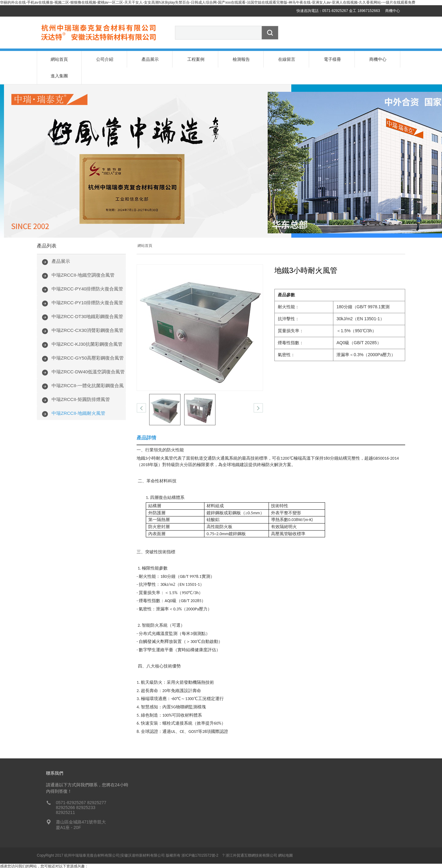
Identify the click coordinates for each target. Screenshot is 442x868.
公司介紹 (105, 59)
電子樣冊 (332, 59)
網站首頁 (59, 59)
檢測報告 (241, 59)
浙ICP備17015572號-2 (200, 839)
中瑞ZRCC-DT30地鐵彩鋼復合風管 (87, 300)
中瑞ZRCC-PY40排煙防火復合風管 (87, 272)
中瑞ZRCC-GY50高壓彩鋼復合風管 (88, 341)
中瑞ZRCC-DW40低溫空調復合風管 (88, 355)
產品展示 (150, 59)
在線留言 (287, 59)
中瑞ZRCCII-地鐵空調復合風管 (83, 258)
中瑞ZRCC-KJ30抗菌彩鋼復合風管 (87, 327)
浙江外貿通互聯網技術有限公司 (251, 839)
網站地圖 (285, 839)
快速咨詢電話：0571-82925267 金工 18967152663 (338, 11)
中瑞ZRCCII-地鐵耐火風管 (78, 397)
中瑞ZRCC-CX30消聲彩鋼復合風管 (87, 314)
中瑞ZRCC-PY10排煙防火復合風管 (87, 286)
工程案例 (196, 59)
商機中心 (393, 11)
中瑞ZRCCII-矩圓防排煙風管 (81, 383)
